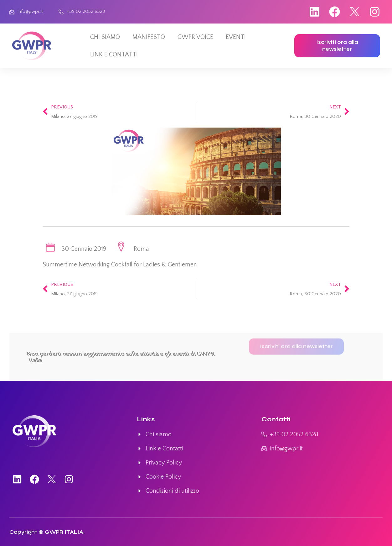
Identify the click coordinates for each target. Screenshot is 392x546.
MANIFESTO (149, 37)
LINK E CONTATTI (114, 55)
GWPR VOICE (195, 37)
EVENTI (236, 37)
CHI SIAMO (105, 37)
